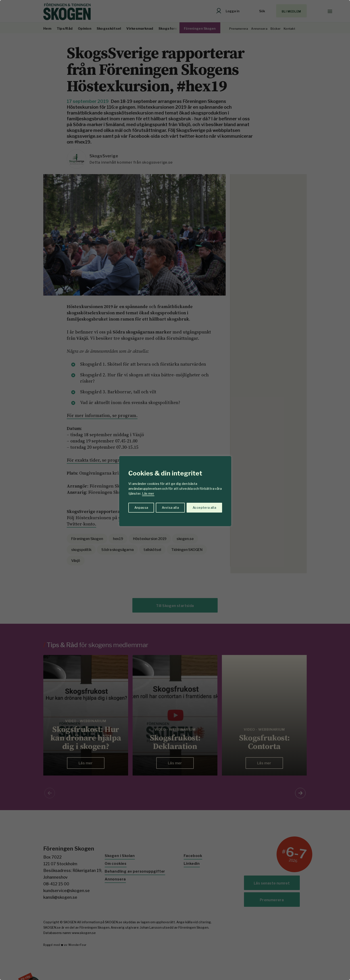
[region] (175, 490)
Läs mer (148, 493)
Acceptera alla (204, 508)
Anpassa (141, 508)
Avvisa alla (170, 508)
